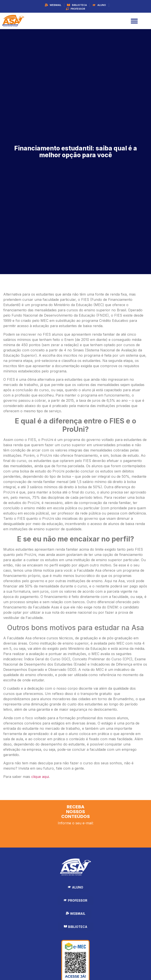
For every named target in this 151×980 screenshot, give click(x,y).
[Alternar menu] (134, 21)
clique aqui (40, 777)
